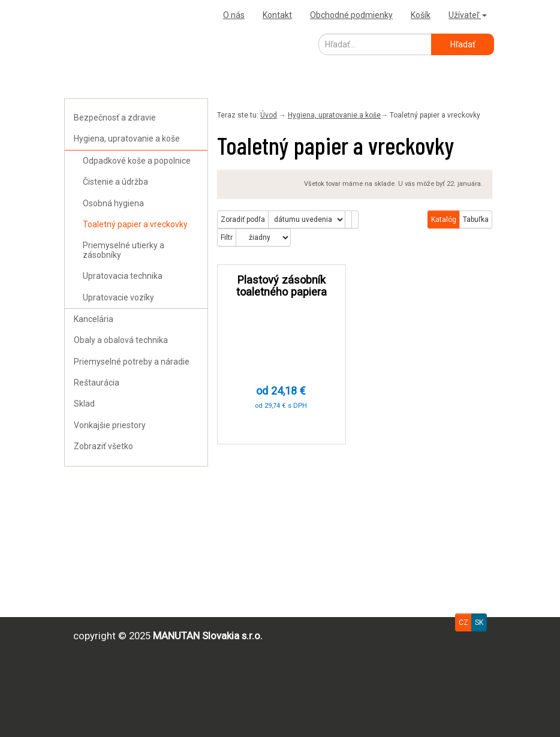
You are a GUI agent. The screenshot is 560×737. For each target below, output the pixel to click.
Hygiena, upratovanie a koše (127, 139)
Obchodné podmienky (351, 15)
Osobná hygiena (113, 203)
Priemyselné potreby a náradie (132, 362)
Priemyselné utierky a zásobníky (124, 250)
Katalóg (444, 219)
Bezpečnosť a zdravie (115, 118)
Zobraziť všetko (103, 446)
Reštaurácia (97, 383)
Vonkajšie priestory (110, 425)
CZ (463, 622)
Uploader (85, 15)
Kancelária (94, 319)
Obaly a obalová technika (121, 340)
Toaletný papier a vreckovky (135, 224)
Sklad (84, 404)
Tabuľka (476, 219)
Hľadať (463, 44)
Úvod (269, 115)
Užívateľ (468, 15)
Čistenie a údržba (115, 182)
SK (479, 622)
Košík (421, 15)
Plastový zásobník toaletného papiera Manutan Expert (281, 292)
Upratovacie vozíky (118, 297)
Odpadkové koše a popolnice (137, 161)
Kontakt (277, 15)
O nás (234, 15)
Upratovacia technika (123, 276)
